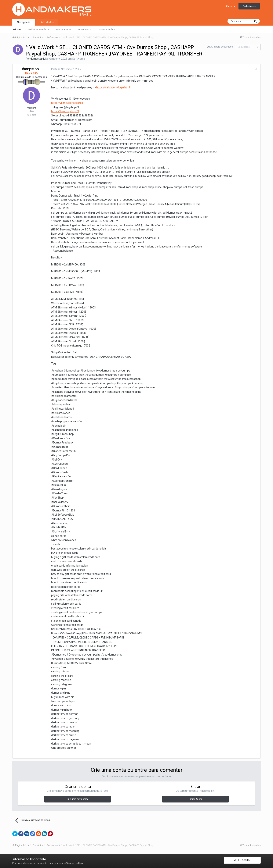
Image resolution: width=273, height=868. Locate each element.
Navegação (24, 22)
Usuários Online (106, 29)
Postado (65, 69)
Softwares (79, 59)
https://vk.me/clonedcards (66, 103)
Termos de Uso (75, 863)
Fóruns (17, 29)
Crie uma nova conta (78, 799)
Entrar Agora (195, 799)
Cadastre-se (249, 6)
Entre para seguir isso (221, 47)
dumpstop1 (37, 59)
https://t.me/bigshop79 (64, 111)
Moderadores (64, 29)
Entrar (231, 6)
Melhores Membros (39, 29)
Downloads (84, 29)
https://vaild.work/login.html (112, 87)
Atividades (47, 22)
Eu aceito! (242, 861)
